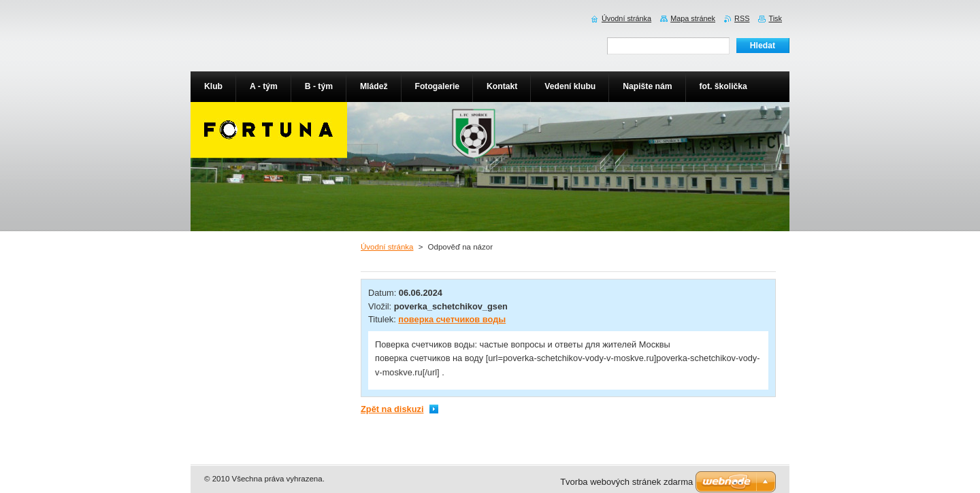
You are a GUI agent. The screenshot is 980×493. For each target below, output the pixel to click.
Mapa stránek (693, 18)
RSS (742, 18)
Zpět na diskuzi (392, 409)
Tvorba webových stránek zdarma (626, 482)
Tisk (775, 18)
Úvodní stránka (387, 247)
